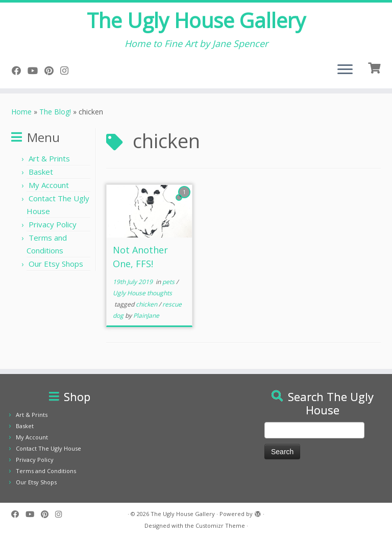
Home (21, 112)
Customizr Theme (220, 525)
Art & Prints (49, 158)
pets (169, 282)
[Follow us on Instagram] (68, 71)
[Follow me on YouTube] (36, 71)
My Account (49, 185)
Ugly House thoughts (142, 293)
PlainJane (146, 315)
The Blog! (55, 112)
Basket (41, 172)
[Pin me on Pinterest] (52, 71)
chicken (147, 304)
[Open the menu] (345, 70)
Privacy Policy (53, 224)
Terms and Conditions (46, 471)
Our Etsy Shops (56, 264)
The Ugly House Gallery (196, 20)
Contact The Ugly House (48, 448)
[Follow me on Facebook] (20, 71)
